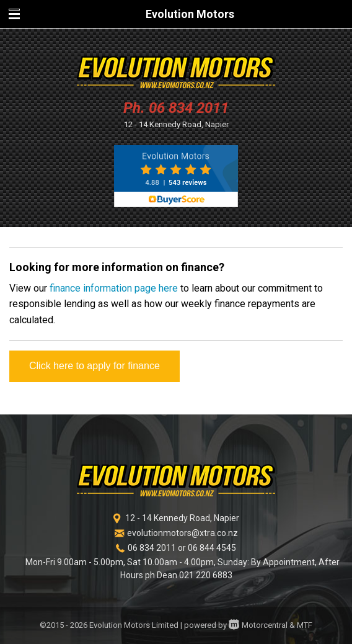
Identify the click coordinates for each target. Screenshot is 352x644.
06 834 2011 (189, 108)
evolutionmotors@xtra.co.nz (183, 533)
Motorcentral (258, 625)
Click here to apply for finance (95, 366)
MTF (305, 625)
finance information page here (114, 288)
